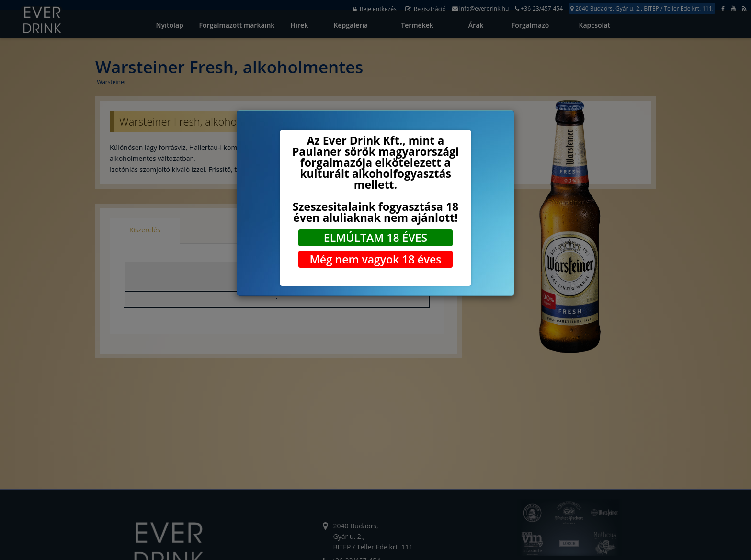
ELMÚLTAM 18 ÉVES (375, 238)
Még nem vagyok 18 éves (375, 259)
